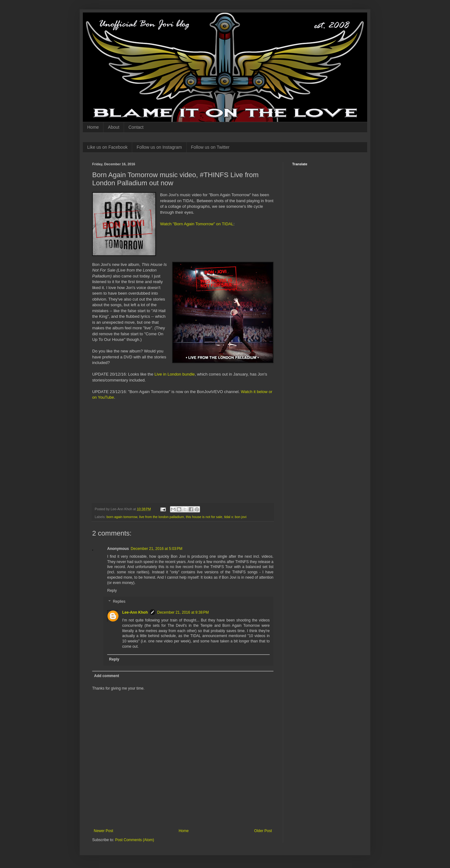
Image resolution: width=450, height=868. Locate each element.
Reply (112, 591)
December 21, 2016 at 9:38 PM (183, 612)
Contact (136, 127)
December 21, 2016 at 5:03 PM (156, 549)
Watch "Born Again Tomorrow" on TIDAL (197, 224)
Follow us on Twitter (210, 147)
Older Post (263, 831)
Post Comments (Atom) (135, 840)
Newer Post (103, 831)
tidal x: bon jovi (235, 517)
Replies (119, 601)
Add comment (107, 676)
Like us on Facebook (107, 147)
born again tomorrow (122, 517)
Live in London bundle (175, 374)
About (114, 127)
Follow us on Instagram (159, 147)
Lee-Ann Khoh (135, 612)
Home (93, 127)
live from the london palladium (161, 517)
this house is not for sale (204, 517)
